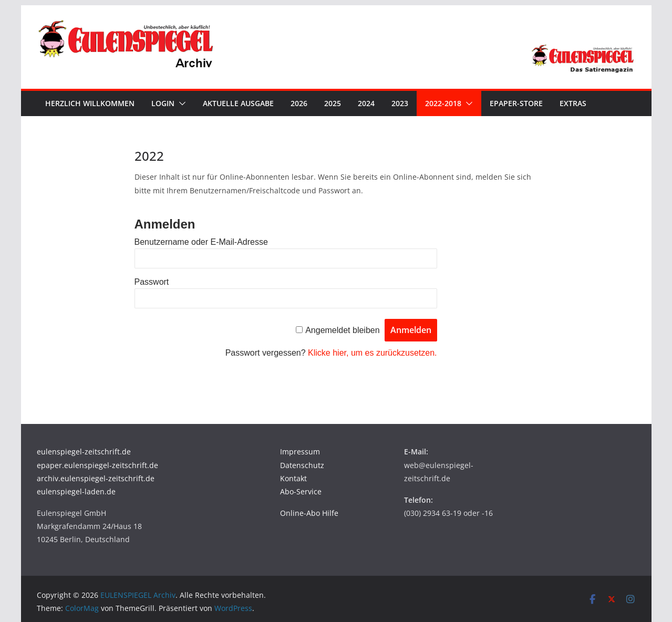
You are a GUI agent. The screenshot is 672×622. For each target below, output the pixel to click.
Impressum (300, 452)
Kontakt (293, 478)
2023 (400, 103)
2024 (366, 103)
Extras (573, 103)
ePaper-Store (516, 103)
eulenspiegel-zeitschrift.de (84, 452)
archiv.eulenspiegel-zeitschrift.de (96, 478)
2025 (333, 103)
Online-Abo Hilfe (309, 513)
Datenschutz (302, 465)
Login (163, 103)
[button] (180, 103)
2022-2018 (443, 103)
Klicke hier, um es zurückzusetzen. (372, 353)
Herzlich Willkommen (90, 103)
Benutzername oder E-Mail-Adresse (201, 242)
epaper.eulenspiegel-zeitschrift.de (97, 465)
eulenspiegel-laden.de (76, 491)
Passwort (152, 282)
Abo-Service (301, 491)
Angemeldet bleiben (342, 330)
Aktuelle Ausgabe (238, 103)
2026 (299, 103)
